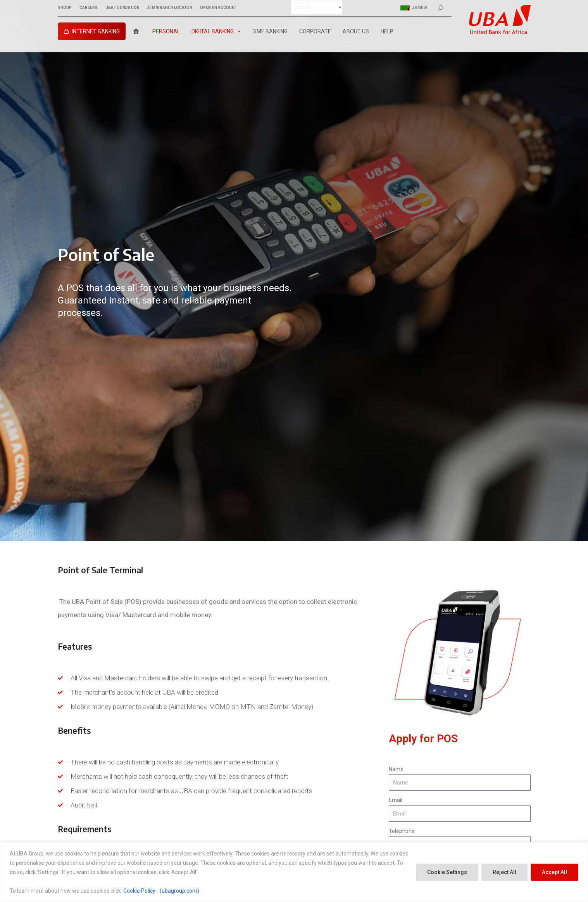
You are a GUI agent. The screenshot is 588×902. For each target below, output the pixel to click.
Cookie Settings (447, 872)
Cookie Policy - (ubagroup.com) (161, 891)
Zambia (414, 8)
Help (387, 31)
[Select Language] (317, 7)
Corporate (315, 31)
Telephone (402, 831)
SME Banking (270, 31)
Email (396, 800)
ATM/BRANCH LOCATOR (170, 8)
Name (396, 769)
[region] (294, 872)
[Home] (136, 31)
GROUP (65, 8)
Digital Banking (216, 31)
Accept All (554, 872)
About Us (356, 31)
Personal (166, 31)
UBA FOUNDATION (122, 8)
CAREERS (89, 8)
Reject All (504, 872)
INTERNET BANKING (96, 31)
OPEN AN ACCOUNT (218, 8)
